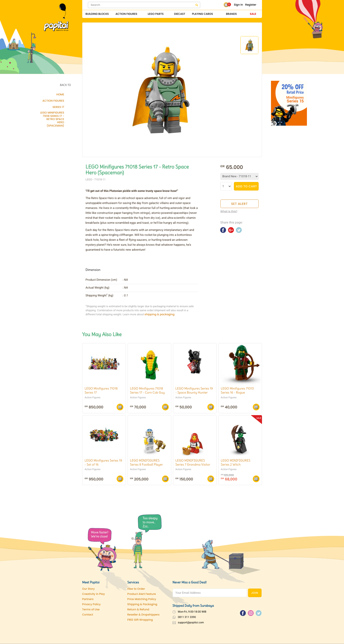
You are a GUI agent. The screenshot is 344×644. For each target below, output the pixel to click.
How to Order (136, 589)
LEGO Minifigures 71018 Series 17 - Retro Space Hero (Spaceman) (52, 119)
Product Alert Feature (142, 594)
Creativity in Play (94, 594)
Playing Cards (202, 14)
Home (60, 95)
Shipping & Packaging (142, 604)
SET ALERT (240, 204)
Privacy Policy (92, 604)
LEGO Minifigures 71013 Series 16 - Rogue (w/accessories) (237, 392)
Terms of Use (91, 610)
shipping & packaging (160, 314)
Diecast (180, 14)
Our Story (89, 589)
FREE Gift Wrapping (140, 620)
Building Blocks (97, 14)
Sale (253, 14)
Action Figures (126, 14)
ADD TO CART (246, 186)
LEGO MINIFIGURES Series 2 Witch (236, 462)
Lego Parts (156, 14)
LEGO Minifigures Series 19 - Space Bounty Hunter (194, 390)
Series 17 (58, 107)
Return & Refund (138, 610)
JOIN (255, 593)
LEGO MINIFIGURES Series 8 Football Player (147, 462)
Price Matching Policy (142, 599)
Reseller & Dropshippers (144, 615)
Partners (88, 599)
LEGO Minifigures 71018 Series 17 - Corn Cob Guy (148, 390)
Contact (88, 615)
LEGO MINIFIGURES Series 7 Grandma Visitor (193, 462)
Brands (231, 14)
